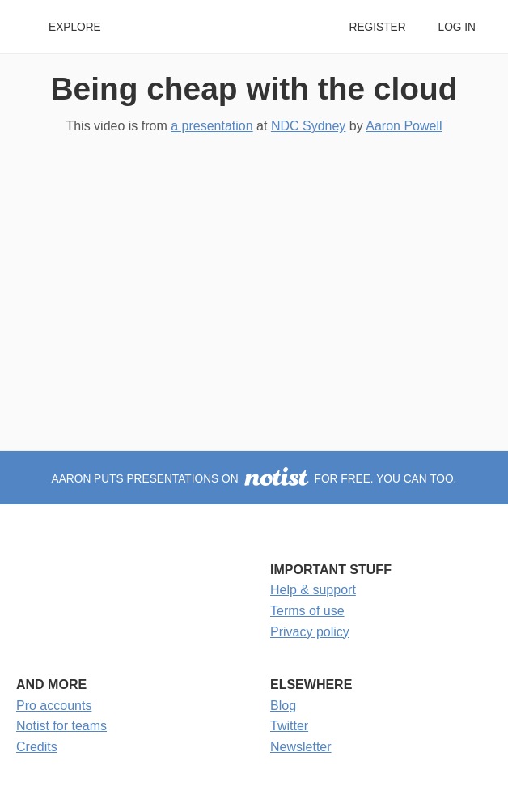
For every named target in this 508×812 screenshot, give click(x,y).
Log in (457, 27)
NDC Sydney (308, 126)
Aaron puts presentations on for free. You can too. (254, 479)
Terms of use (307, 611)
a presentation (212, 126)
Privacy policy (310, 632)
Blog (283, 706)
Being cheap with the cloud (254, 89)
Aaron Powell (404, 126)
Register (377, 27)
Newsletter (301, 747)
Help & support (313, 590)
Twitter (289, 726)
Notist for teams (61, 726)
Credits (37, 747)
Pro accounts (54, 706)
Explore (75, 27)
